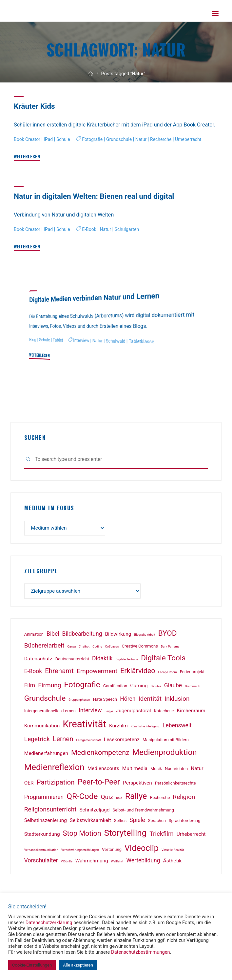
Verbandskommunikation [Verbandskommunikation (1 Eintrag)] (41, 851)
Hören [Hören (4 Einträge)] (128, 700)
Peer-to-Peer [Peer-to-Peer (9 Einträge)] (99, 783)
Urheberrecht (194, 139)
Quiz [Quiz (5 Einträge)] (107, 798)
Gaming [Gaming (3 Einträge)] (139, 687)
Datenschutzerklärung (49, 923)
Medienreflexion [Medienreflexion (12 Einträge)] (54, 768)
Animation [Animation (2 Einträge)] (34, 636)
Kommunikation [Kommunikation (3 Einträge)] (42, 727)
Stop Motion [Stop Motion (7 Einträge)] (82, 835)
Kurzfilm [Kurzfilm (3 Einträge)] (118, 727)
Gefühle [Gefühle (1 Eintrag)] (156, 687)
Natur (145, 139)
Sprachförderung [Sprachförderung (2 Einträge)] (185, 822)
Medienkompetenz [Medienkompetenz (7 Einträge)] (100, 754)
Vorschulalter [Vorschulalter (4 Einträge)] (41, 862)
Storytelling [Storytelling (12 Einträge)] (125, 834)
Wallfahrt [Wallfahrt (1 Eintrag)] (117, 863)
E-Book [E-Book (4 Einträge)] (33, 672)
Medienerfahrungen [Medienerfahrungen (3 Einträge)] (46, 755)
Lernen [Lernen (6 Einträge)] (63, 740)
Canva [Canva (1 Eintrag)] (72, 648)
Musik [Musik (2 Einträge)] (156, 770)
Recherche (165, 139)
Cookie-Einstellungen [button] (32, 965)
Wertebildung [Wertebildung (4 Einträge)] (143, 862)
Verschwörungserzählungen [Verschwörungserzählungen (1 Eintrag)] (80, 851)
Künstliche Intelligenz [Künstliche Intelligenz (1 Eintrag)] (145, 728)
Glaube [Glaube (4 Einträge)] (173, 687)
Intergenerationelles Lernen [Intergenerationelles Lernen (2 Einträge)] (50, 712)
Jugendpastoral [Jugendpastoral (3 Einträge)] (134, 712)
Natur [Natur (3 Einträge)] (197, 770)
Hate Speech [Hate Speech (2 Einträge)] (105, 701)
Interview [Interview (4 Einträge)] (90, 712)
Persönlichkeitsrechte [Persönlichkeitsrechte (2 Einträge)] (175, 784)
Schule (65, 139)
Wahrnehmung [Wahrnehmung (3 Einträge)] (92, 862)
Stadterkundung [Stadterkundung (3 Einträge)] (42, 835)
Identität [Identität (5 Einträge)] (150, 700)
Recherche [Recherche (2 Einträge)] (160, 799)
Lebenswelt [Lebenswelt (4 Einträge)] (177, 727)
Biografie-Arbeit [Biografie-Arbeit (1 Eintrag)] (145, 636)
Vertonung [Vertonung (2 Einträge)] (112, 851)
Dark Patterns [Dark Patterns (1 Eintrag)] (170, 648)
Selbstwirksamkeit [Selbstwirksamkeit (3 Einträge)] (90, 822)
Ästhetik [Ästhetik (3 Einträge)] (172, 862)
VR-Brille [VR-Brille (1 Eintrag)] (67, 863)
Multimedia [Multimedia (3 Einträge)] (135, 770)
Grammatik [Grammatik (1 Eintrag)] (192, 687)
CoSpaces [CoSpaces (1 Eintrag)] (112, 648)
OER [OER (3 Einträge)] (29, 784)
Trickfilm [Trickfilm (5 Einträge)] (162, 835)
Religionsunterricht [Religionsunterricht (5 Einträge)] (50, 811)
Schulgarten (130, 240)
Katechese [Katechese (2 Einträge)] (164, 712)
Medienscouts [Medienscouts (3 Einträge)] (103, 770)
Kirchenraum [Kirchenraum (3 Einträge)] (191, 712)
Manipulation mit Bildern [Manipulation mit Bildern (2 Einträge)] (166, 741)
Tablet (59, 340)
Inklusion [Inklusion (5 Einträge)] (177, 700)
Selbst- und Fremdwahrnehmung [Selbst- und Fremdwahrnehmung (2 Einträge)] (143, 811)
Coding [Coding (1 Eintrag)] (97, 648)
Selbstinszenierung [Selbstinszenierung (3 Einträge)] (46, 822)
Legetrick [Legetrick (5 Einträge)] (37, 740)
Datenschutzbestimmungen (141, 952)
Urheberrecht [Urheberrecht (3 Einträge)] (191, 835)
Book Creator (28, 139)
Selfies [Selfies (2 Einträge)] (120, 822)
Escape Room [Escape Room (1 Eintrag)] (168, 673)
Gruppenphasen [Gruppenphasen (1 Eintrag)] (79, 701)
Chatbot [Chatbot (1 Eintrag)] (84, 648)
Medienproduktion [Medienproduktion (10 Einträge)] (165, 753)
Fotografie (95, 139)
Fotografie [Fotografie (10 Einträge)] (82, 686)
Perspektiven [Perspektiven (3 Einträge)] (137, 784)
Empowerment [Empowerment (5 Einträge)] (97, 672)
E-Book (91, 240)
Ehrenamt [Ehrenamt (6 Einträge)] (59, 672)
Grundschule (122, 139)
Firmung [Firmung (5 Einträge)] (49, 686)
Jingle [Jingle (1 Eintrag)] (109, 712)
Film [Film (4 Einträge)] (30, 687)
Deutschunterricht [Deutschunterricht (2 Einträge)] (72, 660)
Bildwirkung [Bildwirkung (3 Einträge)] (118, 635)
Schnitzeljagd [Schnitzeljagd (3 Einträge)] (94, 811)
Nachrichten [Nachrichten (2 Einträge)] (176, 770)
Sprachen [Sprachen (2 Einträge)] (157, 822)
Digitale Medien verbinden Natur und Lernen (97, 297)
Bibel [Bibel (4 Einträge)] (53, 635)
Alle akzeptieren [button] (78, 965)
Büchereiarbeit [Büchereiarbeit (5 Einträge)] (44, 647)
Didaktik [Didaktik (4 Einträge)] (102, 660)
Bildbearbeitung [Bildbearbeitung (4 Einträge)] (82, 635)
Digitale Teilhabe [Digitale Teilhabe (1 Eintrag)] (127, 661)
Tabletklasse (145, 342)
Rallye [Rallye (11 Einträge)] (136, 798)
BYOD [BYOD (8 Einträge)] (168, 635)
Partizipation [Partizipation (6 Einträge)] (56, 784)
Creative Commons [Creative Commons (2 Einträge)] (140, 647)
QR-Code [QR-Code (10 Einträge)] (82, 798)
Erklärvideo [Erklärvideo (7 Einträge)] (138, 672)
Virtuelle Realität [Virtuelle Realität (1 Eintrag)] (173, 851)
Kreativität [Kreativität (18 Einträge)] (84, 725)
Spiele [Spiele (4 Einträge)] (137, 821)
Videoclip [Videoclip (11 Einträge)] (142, 849)
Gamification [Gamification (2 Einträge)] (115, 687)
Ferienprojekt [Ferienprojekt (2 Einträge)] (192, 673)
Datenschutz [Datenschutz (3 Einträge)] (38, 660)
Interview (83, 341)
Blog (33, 340)
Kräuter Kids (35, 106)
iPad (49, 139)
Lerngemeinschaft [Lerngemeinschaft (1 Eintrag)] (89, 741)
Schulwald (118, 341)
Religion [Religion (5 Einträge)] (184, 798)
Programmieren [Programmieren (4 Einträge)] (44, 798)
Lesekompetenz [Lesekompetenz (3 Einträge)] (122, 741)
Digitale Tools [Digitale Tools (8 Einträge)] (163, 659)
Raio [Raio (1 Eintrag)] (119, 799)
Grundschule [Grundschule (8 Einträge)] (45, 700)
